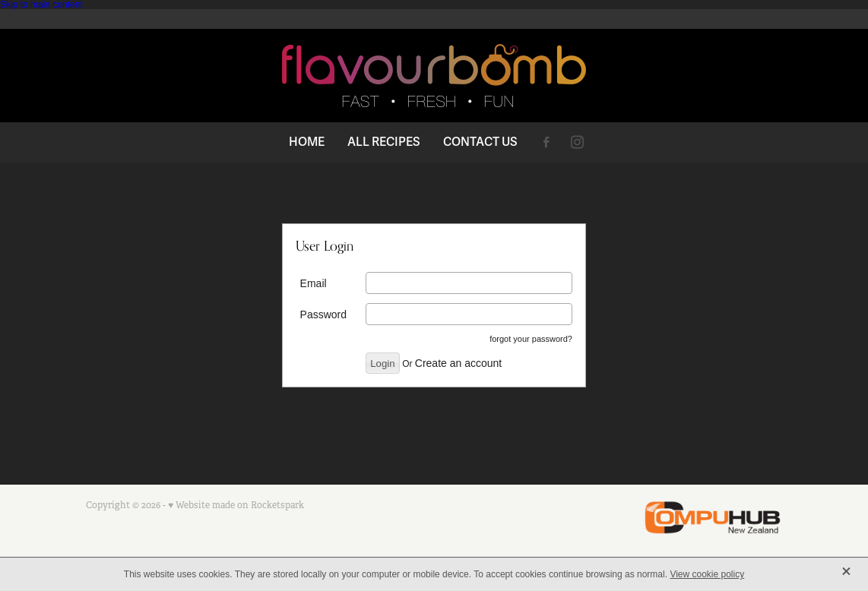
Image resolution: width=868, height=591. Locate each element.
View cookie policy (707, 574)
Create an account (458, 363)
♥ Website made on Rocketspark (236, 505)
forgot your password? (531, 339)
